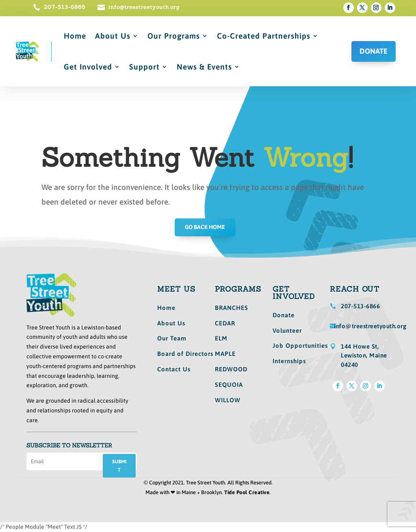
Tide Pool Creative (247, 492)
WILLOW (228, 400)
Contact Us (174, 369)
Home (75, 36)
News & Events (204, 67)
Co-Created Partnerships (264, 36)
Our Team (172, 338)
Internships (289, 361)
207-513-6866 (65, 7)
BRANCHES (232, 308)
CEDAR (225, 323)
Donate (284, 315)
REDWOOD (231, 369)
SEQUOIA (229, 385)
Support (144, 67)
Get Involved (88, 67)
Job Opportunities (300, 346)
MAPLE (225, 354)
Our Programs (174, 36)
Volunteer (287, 330)
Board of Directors (185, 354)
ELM (221, 338)
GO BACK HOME (205, 227)
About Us (113, 36)
